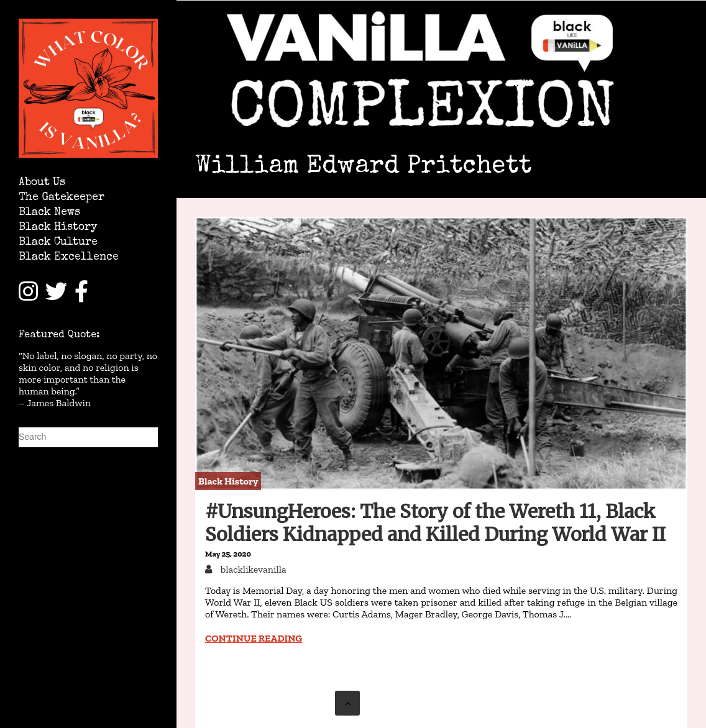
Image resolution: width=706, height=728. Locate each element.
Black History (58, 228)
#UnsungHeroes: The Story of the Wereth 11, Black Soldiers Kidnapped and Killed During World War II (435, 523)
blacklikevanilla (252, 569)
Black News (49, 213)
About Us (42, 183)
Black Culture (58, 243)
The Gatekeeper (62, 198)
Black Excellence (69, 257)
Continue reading (254, 638)
